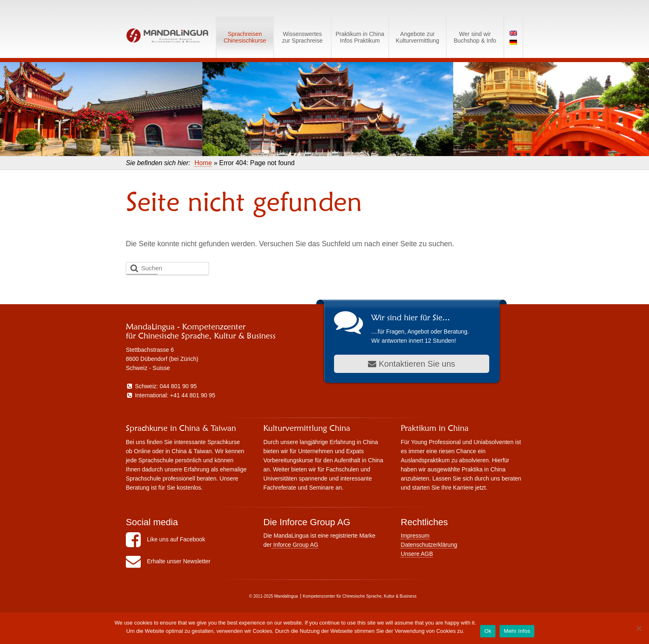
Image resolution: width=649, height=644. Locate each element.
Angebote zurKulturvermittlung (417, 37)
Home (203, 163)
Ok (488, 631)
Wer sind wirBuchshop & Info (475, 37)
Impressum (415, 536)
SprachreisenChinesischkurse (245, 37)
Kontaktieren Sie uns (411, 364)
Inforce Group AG (295, 545)
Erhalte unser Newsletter (168, 561)
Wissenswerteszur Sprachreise (302, 37)
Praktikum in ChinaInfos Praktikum (360, 37)
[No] (639, 628)
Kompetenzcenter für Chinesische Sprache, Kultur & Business (360, 596)
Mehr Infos (517, 631)
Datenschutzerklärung (429, 545)
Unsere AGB (417, 554)
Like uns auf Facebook (166, 539)
